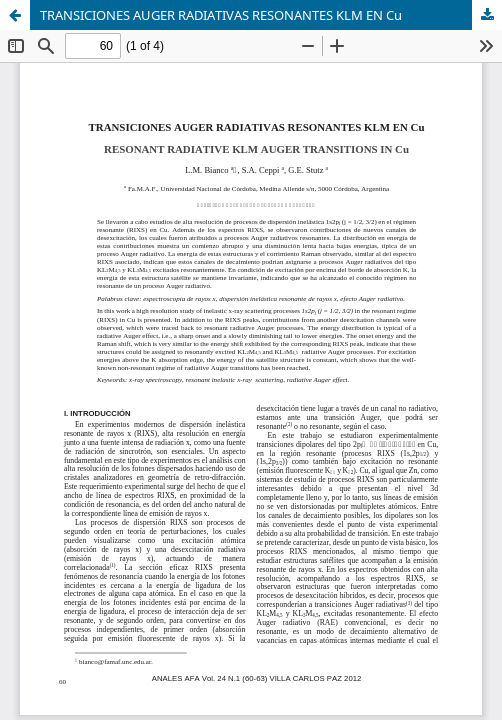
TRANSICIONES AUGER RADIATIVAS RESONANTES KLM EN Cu (221, 15)
